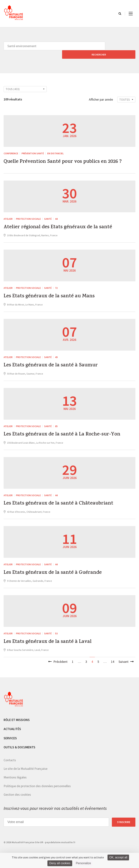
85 (56, 421)
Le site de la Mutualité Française (26, 767)
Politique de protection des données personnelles (37, 784)
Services (10, 736)
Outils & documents (19, 745)
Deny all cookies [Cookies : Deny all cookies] (60, 863)
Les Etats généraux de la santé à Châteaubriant (62, 500)
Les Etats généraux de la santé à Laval (50, 640)
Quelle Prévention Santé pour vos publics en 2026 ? (67, 154)
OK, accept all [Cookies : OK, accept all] (118, 857)
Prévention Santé (33, 145)
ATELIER (8, 211)
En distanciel (55, 145)
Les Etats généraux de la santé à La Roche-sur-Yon (66, 430)
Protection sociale (28, 211)
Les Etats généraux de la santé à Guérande (56, 570)
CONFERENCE (11, 145)
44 (56, 211)
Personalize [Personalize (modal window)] (83, 863)
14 (113, 660)
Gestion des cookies (17, 792)
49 (56, 351)
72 (56, 281)
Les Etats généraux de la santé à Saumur (54, 360)
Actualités (12, 727)
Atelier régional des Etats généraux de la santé (61, 220)
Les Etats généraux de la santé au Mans (52, 290)
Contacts (10, 758)
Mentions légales (15, 775)
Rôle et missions (17, 718)
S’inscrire (124, 820)
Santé (48, 211)
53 (56, 631)
